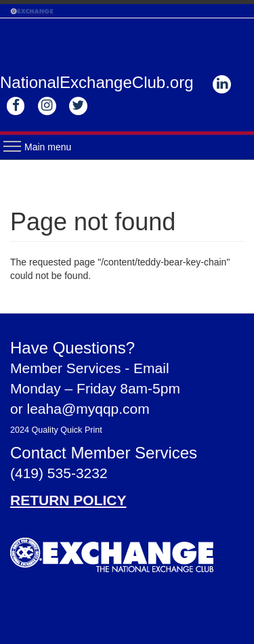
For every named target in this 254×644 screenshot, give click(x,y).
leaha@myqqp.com (88, 409)
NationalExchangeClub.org (97, 82)
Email (151, 368)
